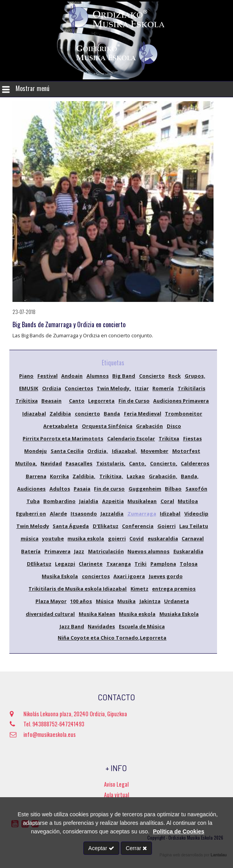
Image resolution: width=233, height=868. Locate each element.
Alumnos (98, 376)
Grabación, (163, 476)
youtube (53, 538)
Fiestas (192, 438)
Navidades (101, 626)
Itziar (142, 388)
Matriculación (106, 551)
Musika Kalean (97, 614)
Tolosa (189, 564)
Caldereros (195, 463)
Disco (174, 426)
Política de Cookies (178, 831)
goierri (117, 538)
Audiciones (31, 489)
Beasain (51, 401)
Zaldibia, (84, 476)
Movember (154, 451)
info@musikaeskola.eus (43, 734)
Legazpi (65, 564)
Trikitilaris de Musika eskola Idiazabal (78, 589)
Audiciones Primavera (181, 401)
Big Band (124, 376)
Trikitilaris (192, 388)
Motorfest (186, 451)
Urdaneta (177, 601)
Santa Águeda (71, 526)
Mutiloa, (26, 463)
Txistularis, (111, 463)
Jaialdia (89, 501)
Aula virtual (116, 795)
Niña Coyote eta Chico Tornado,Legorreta (112, 638)
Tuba (33, 501)
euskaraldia (163, 538)
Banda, (190, 476)
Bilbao (173, 489)
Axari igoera (129, 576)
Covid (137, 538)
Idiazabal (34, 414)
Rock (175, 376)
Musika (126, 601)
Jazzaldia (112, 514)
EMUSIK (29, 388)
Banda (112, 414)
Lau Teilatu (194, 526)
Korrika (59, 476)
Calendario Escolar (131, 438)
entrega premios (174, 589)
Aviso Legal (116, 784)
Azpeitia (113, 501)
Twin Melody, (114, 388)
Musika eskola (137, 614)
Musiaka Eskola (179, 614)
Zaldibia (60, 414)
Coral (167, 501)
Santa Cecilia (67, 451)
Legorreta (101, 401)
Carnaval (193, 538)
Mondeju (35, 451)
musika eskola (86, 538)
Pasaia (82, 489)
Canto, (138, 463)
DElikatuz (39, 564)
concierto (87, 414)
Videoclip (196, 514)
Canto (77, 401)
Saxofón (196, 489)
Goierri (167, 526)
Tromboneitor (184, 414)
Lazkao (136, 476)
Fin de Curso (134, 401)
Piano (26, 376)
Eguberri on (31, 514)
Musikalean (142, 501)
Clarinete (91, 564)
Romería (163, 388)
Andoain (72, 376)
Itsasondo (84, 514)
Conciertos (79, 388)
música (30, 538)
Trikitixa (27, 401)
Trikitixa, (111, 476)
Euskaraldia (188, 551)
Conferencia (138, 526)
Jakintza (150, 601)
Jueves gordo (166, 576)
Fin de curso (109, 489)
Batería (31, 551)
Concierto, (164, 463)
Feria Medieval (143, 414)
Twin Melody (33, 526)
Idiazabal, (124, 451)
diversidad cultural (50, 614)
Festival (48, 376)
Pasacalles (79, 463)
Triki (140, 564)
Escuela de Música (142, 626)
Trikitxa (169, 438)
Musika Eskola (60, 576)
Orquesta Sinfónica (107, 426)
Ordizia (52, 388)
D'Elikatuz (106, 526)
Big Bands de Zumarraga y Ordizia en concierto (69, 324)
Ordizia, (98, 451)
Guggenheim (145, 489)
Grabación (149, 426)
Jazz (79, 551)
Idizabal (170, 514)
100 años (81, 601)
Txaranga (119, 564)
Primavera (57, 551)
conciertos (96, 576)
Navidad (51, 463)
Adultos (60, 489)
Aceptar (101, 848)
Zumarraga (142, 514)
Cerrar (137, 848)
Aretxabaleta (61, 426)
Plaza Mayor (51, 601)
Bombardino (59, 501)
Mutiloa (188, 501)
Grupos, (195, 376)
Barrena (36, 476)
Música (105, 601)
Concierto (152, 376)
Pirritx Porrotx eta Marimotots (63, 438)
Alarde (58, 514)
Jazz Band (72, 626)
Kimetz (139, 589)
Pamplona (163, 564)
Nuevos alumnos (148, 551)
